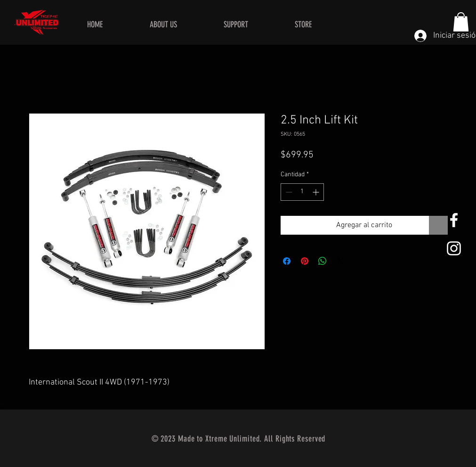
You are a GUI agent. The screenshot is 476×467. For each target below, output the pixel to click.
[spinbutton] (302, 192)
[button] (461, 22)
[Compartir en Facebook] (287, 261)
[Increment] (317, 192)
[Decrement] (288, 192)
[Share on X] (340, 261)
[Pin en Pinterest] (305, 261)
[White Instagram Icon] (454, 248)
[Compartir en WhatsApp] (323, 261)
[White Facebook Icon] (454, 220)
